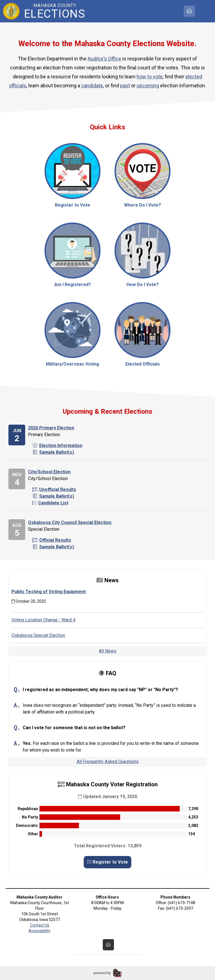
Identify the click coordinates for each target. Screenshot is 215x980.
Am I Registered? (73, 255)
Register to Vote (73, 175)
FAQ (107, 673)
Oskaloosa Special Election (38, 635)
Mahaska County (55, 11)
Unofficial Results (54, 489)
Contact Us (40, 925)
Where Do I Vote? (142, 175)
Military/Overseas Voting (73, 334)
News (108, 580)
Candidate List (50, 503)
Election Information (57, 445)
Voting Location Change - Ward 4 (43, 620)
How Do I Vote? (142, 255)
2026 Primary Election (51, 428)
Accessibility (39, 931)
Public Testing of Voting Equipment (49, 592)
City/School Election (49, 472)
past (125, 86)
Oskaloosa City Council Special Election (70, 522)
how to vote (150, 77)
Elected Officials (142, 334)
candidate (92, 86)
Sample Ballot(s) (53, 452)
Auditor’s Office (104, 59)
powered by (102, 973)
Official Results (52, 540)
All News (108, 651)
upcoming (148, 86)
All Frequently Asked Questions (108, 762)
